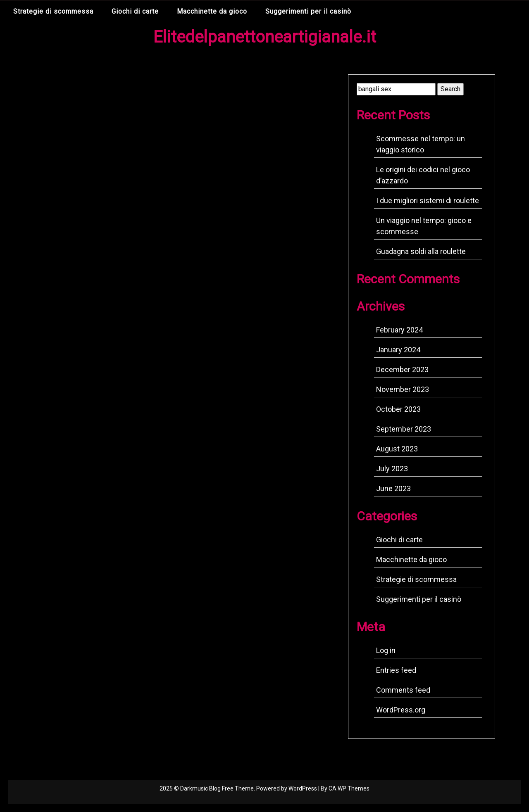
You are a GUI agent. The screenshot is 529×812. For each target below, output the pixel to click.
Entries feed (396, 670)
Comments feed (403, 690)
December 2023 (402, 369)
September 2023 (404, 429)
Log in (386, 650)
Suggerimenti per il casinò (308, 11)
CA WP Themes (349, 788)
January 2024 (398, 350)
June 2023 (393, 488)
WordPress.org (401, 710)
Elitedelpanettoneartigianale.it (265, 37)
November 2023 (403, 389)
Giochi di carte (135, 11)
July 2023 (392, 469)
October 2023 (398, 409)
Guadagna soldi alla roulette (421, 251)
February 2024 (399, 330)
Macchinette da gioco (212, 11)
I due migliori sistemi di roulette (428, 201)
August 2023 (397, 449)
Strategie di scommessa (53, 11)
